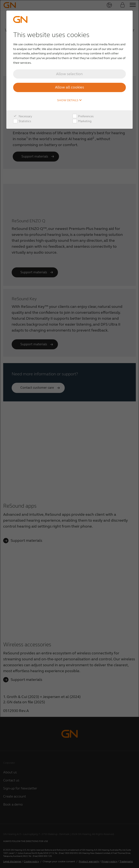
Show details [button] (69, 100)
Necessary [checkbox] (23, 116)
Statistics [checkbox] (22, 121)
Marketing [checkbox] (82, 121)
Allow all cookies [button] (69, 87)
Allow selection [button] (69, 74)
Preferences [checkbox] (83, 116)
